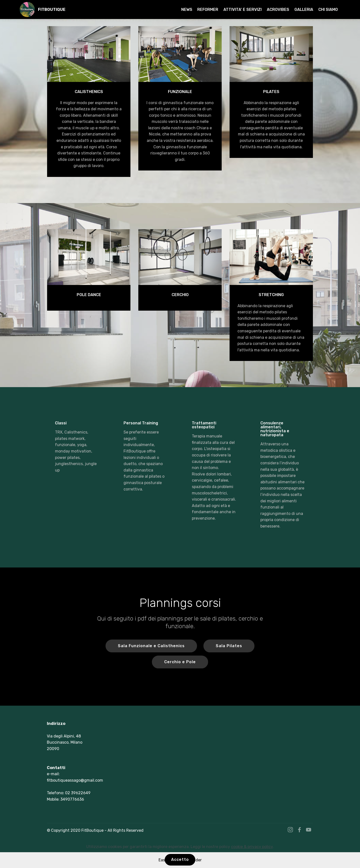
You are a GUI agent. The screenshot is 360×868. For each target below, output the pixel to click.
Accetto (180, 859)
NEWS (187, 9)
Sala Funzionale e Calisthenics (151, 646)
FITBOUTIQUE (52, 9)
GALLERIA (304, 9)
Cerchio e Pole (180, 662)
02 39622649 (78, 793)
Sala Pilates (229, 646)
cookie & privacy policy (252, 847)
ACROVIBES (278, 9)
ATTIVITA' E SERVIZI (243, 9)
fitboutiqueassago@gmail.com (75, 780)
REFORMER (208, 9)
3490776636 (72, 799)
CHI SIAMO (328, 9)
